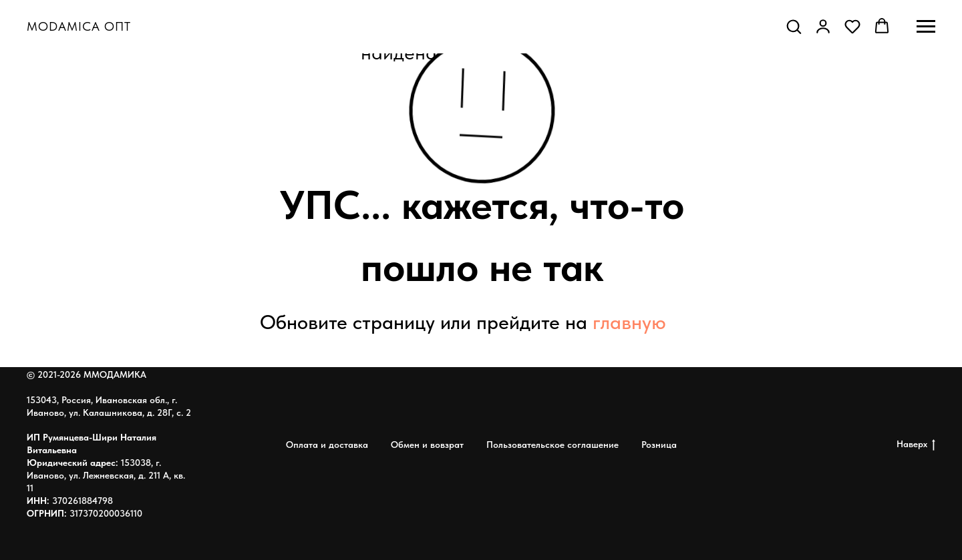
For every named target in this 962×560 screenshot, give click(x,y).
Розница (659, 445)
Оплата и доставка (327, 445)
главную (629, 322)
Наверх (916, 445)
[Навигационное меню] (926, 27)
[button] (794, 26)
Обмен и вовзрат (427, 445)
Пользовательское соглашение (552, 445)
